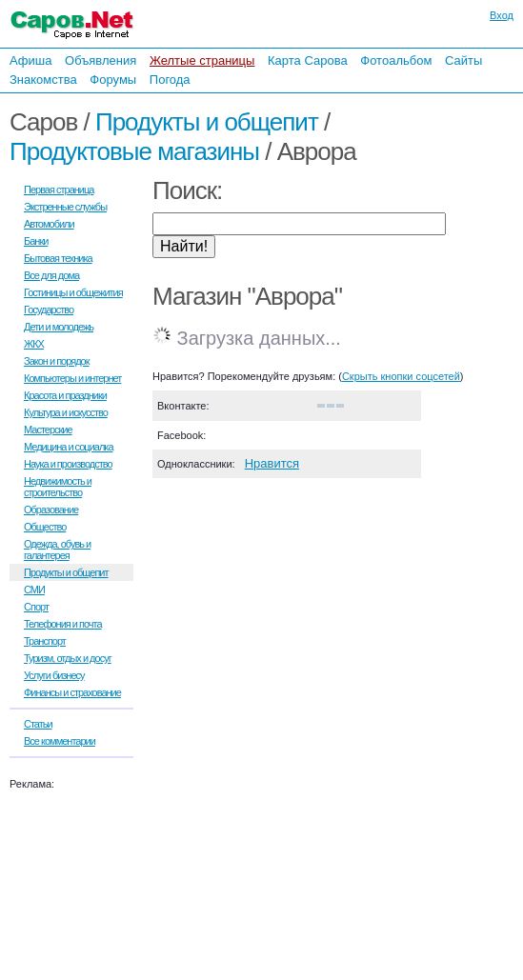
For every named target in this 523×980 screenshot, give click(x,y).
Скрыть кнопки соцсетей (401, 376)
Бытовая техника (58, 258)
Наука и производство (68, 464)
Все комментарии (60, 741)
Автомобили (49, 224)
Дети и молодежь (59, 327)
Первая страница (59, 190)
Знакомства (43, 80)
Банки (36, 241)
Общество (45, 527)
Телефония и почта (63, 624)
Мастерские (48, 430)
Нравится (272, 463)
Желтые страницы (202, 60)
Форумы (113, 80)
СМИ (34, 590)
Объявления (101, 60)
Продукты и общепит (207, 122)
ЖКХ (34, 344)
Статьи (38, 724)
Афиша (30, 60)
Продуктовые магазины (134, 151)
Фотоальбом (396, 60)
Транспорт (45, 641)
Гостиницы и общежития (73, 292)
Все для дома (51, 275)
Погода (170, 80)
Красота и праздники (65, 395)
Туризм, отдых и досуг (68, 658)
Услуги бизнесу (54, 675)
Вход (502, 15)
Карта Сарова (308, 60)
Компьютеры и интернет (72, 378)
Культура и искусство (66, 412)
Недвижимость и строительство (58, 487)
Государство (49, 310)
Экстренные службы (65, 207)
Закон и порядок (57, 361)
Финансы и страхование (72, 692)
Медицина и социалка (69, 447)
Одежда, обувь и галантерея (57, 550)
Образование (51, 510)
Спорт (36, 607)
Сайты (463, 60)
